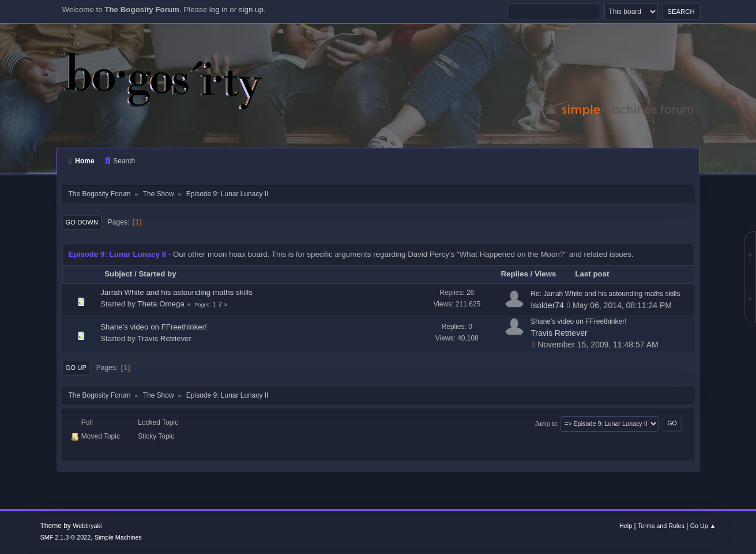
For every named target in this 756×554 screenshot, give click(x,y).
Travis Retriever (164, 338)
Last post (597, 274)
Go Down (82, 222)
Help (626, 526)
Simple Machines (118, 537)
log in (219, 10)
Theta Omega (161, 304)
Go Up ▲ (703, 526)
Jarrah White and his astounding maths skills (176, 292)
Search (120, 161)
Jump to (546, 424)
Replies (514, 274)
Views (546, 274)
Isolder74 (547, 305)
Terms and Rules (661, 526)
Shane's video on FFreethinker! (154, 327)
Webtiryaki (87, 526)
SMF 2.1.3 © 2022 (66, 537)
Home (82, 161)
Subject (118, 274)
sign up (251, 10)
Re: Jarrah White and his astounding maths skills (605, 294)
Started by (157, 274)
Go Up (76, 368)
